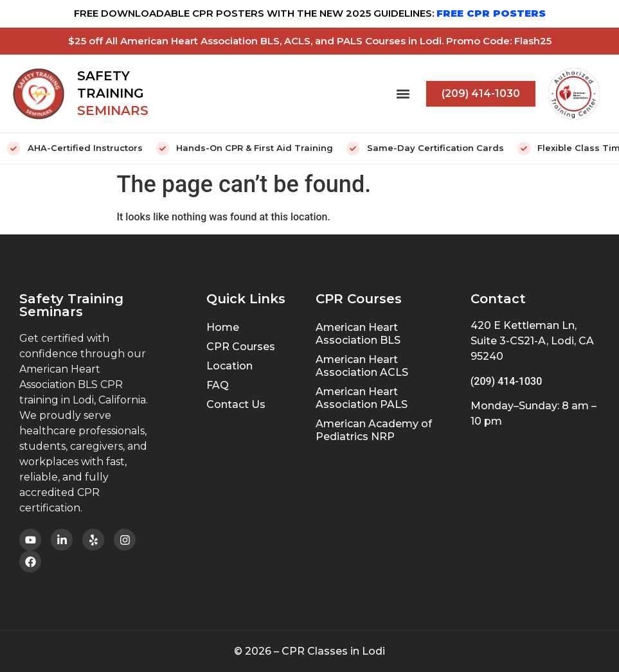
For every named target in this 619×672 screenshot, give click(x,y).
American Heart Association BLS (358, 334)
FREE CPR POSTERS (491, 13)
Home (223, 327)
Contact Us (236, 404)
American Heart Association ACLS (362, 366)
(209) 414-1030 (506, 381)
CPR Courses (241, 347)
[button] (403, 93)
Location (229, 366)
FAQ (218, 385)
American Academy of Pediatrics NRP (374, 430)
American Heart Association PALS (362, 398)
